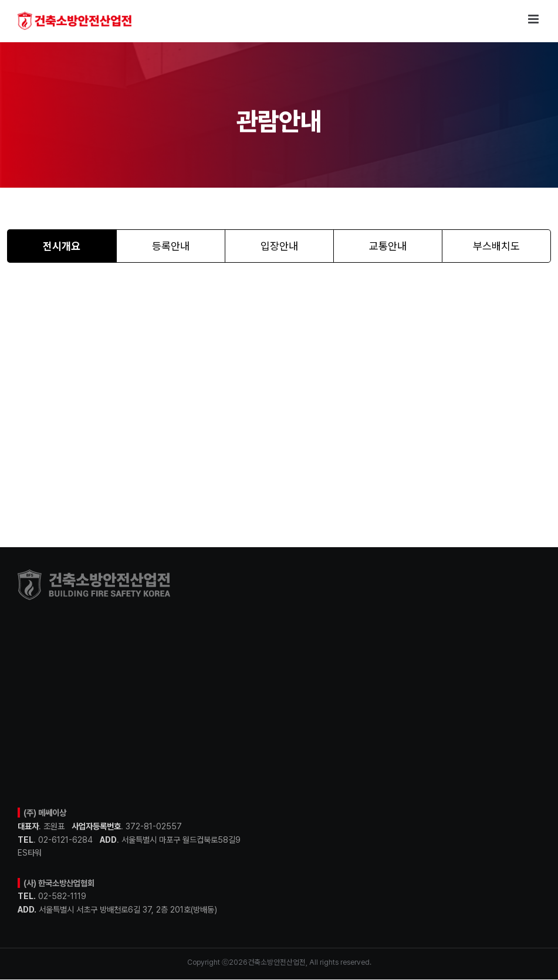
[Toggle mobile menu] (534, 19)
